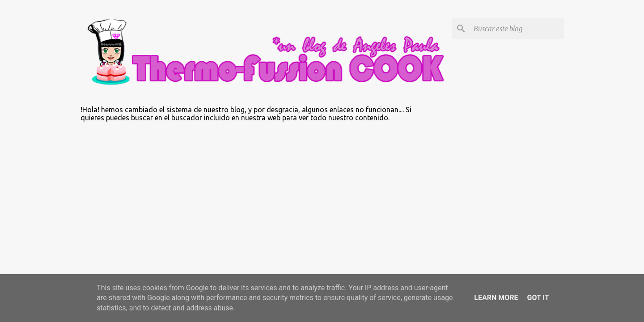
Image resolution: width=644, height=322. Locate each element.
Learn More (496, 298)
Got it (538, 298)
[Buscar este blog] (517, 29)
